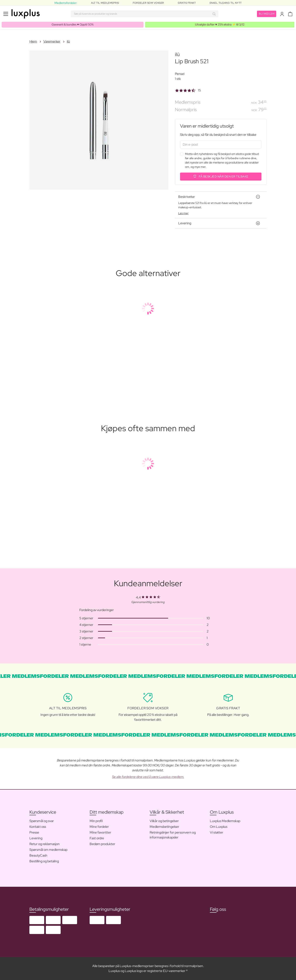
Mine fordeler (99, 827)
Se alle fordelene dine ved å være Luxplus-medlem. (148, 777)
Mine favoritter (100, 832)
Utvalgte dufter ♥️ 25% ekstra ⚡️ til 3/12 (220, 24)
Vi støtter (217, 832)
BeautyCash (38, 855)
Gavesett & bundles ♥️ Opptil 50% (72, 24)
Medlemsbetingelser (164, 827)
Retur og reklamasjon (45, 844)
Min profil (96, 821)
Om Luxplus (219, 827)
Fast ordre (97, 838)
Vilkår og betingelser (164, 821)
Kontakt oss (38, 827)
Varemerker (52, 41)
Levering (36, 838)
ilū (68, 41)
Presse (34, 832)
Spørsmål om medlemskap (48, 850)
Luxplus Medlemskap (225, 821)
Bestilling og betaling (44, 861)
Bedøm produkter (102, 844)
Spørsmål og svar (42, 821)
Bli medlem (267, 14)
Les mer (183, 213)
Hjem (33, 41)
